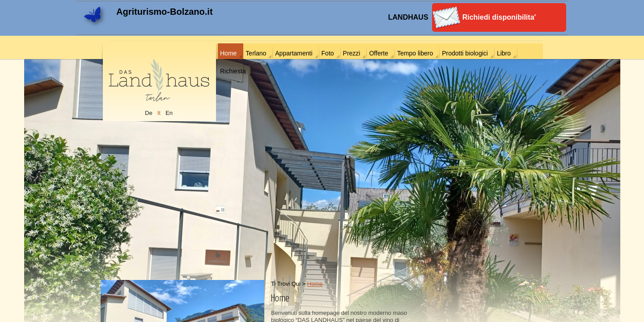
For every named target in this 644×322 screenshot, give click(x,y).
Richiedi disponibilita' (499, 17)
